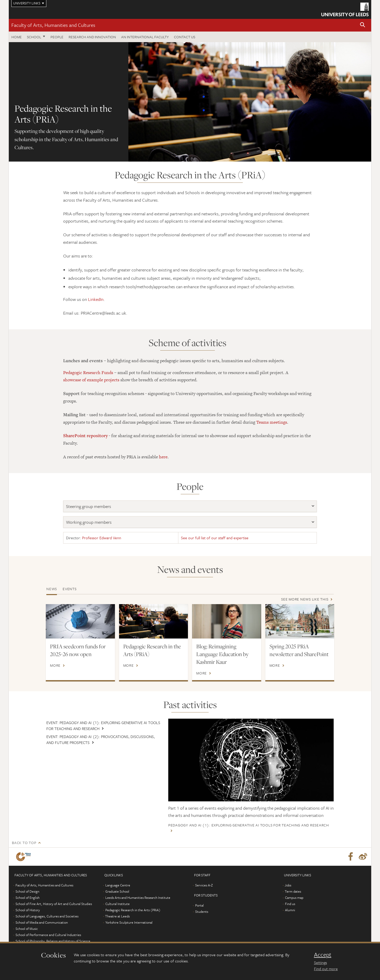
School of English (28, 898)
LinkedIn (96, 299)
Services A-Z (204, 885)
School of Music (27, 929)
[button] (363, 25)
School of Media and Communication (42, 922)
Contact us (185, 37)
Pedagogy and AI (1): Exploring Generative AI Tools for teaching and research (249, 825)
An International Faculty (145, 37)
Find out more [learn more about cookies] (326, 969)
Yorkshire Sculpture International (129, 922)
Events (70, 589)
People (57, 37)
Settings (320, 962)
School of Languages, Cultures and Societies (47, 916)
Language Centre (118, 885)
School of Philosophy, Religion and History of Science (53, 941)
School (34, 37)
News (52, 589)
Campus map (294, 898)
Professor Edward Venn (102, 538)
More (55, 665)
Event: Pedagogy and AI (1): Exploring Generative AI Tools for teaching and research (103, 725)
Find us (290, 904)
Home (17, 37)
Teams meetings (272, 422)
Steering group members (89, 506)
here (163, 457)
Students (202, 911)
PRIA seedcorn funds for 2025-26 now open (78, 650)
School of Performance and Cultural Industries (48, 935)
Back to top (24, 843)
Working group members (89, 522)
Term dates (293, 891)
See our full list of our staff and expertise (215, 538)
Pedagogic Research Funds (88, 373)
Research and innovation (92, 37)
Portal (199, 905)
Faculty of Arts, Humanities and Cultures (53, 25)
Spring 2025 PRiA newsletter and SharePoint (299, 650)
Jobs (288, 885)
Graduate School (117, 891)
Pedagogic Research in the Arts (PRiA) (152, 650)
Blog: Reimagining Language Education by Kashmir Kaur (222, 654)
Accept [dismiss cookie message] (323, 955)
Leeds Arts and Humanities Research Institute (138, 898)
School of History (28, 910)
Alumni (290, 910)
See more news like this (305, 599)
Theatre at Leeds (117, 916)
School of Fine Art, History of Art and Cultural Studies (54, 904)
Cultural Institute (118, 904)
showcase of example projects (91, 380)
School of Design (27, 891)
